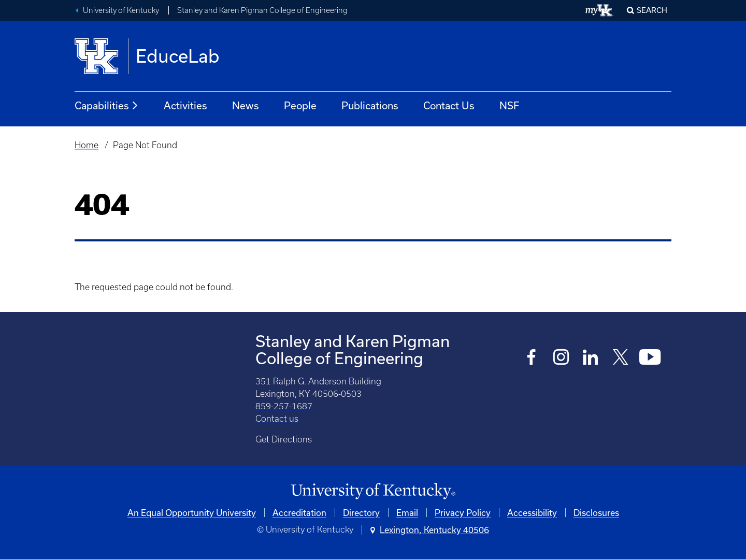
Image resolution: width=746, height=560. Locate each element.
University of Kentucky (121, 10)
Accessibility (532, 513)
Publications (370, 105)
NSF (509, 105)
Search (652, 10)
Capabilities (107, 106)
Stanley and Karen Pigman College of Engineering (262, 10)
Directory (361, 513)
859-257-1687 (284, 406)
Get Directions (284, 439)
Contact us (277, 419)
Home (87, 145)
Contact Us (449, 105)
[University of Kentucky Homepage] (373, 491)
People (300, 105)
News (246, 105)
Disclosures (596, 513)
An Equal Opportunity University (192, 513)
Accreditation (299, 513)
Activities (185, 105)
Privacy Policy (463, 513)
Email (407, 513)
